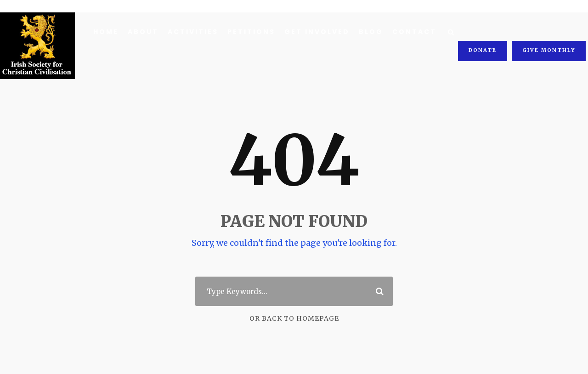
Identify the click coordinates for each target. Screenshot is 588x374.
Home (106, 32)
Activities (191, 32)
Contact (407, 32)
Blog (365, 32)
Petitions (248, 32)
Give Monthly (549, 31)
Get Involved (312, 32)
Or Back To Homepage (294, 319)
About (142, 32)
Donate (485, 31)
